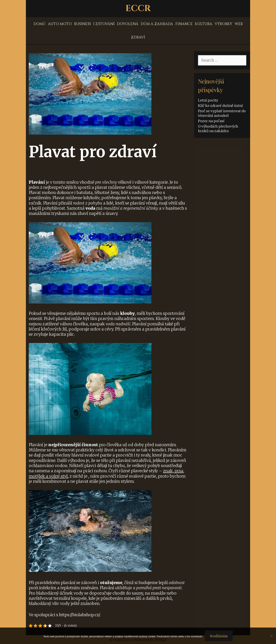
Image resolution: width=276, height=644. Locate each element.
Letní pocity (208, 100)
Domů (40, 24)
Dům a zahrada (157, 24)
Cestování (104, 24)
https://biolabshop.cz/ (79, 615)
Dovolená (128, 24)
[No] (271, 636)
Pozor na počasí (211, 121)
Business (82, 24)
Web (239, 24)
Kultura (204, 24)
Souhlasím (219, 636)
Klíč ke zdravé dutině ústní (220, 106)
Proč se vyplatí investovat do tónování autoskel (222, 113)
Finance (184, 24)
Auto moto (60, 24)
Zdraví (138, 37)
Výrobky (223, 24)
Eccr (138, 9)
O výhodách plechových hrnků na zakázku (218, 128)
